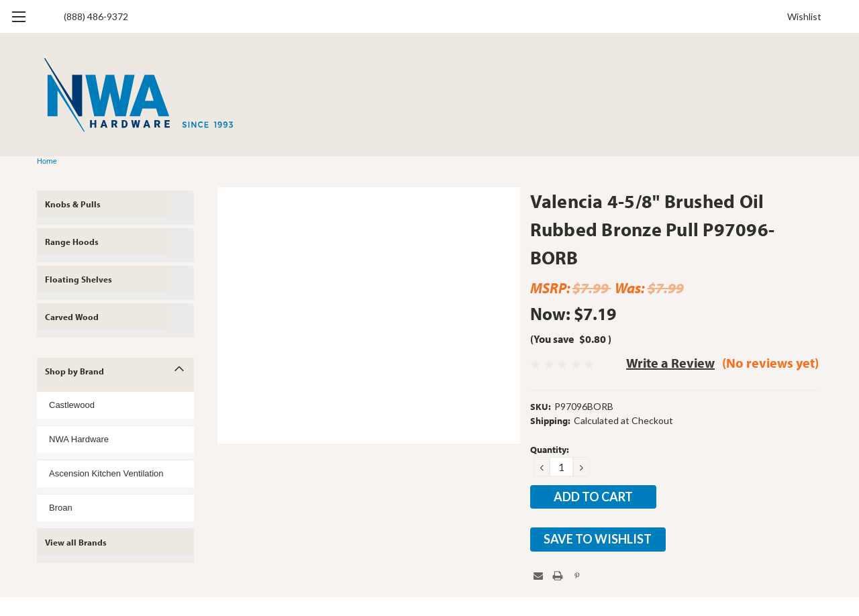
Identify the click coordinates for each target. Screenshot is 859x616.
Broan (61, 508)
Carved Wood (72, 317)
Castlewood (72, 405)
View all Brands (76, 542)
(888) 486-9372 (96, 16)
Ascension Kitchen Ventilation (106, 473)
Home (47, 161)
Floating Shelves (79, 279)
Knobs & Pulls (73, 204)
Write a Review (670, 363)
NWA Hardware (79, 439)
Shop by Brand (74, 371)
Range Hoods (72, 242)
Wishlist (804, 16)
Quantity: (550, 450)
